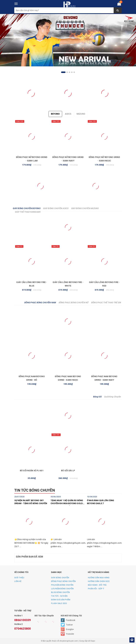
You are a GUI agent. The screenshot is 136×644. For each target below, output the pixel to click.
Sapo (93, 641)
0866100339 (23, 620)
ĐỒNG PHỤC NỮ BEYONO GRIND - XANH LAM (32, 159)
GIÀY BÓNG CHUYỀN (60, 578)
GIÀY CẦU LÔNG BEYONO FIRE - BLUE (32, 284)
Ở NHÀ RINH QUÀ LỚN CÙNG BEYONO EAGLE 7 (101, 502)
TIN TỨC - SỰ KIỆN (59, 596)
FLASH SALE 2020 (59, 603)
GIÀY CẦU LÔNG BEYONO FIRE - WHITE (68, 284)
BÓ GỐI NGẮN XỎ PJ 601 (32, 471)
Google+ (70, 629)
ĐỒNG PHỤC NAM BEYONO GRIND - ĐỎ (32, 378)
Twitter (69, 625)
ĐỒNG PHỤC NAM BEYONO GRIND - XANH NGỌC (68, 378)
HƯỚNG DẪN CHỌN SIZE (99, 581)
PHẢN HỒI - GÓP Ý (96, 589)
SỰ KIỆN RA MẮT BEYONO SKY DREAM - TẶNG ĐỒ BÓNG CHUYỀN (31, 502)
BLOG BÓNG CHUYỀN (60, 592)
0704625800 (23, 629)
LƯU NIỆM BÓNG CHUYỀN (62, 589)
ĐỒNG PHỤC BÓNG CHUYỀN (63, 581)
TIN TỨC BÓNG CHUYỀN (35, 490)
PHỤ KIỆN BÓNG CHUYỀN (62, 585)
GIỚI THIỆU (19, 578)
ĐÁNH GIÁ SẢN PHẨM (61, 600)
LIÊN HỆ (18, 581)
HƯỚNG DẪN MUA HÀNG (99, 578)
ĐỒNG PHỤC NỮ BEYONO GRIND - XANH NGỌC (104, 159)
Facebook (71, 620)
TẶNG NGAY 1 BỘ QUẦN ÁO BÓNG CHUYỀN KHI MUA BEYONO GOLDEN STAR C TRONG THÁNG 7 (68, 502)
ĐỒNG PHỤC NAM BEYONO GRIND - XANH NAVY (104, 378)
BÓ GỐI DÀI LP (68, 471)
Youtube (70, 634)
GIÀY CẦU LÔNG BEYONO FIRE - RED (104, 284)
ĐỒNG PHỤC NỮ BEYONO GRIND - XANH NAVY (68, 159)
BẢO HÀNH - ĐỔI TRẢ (97, 585)
